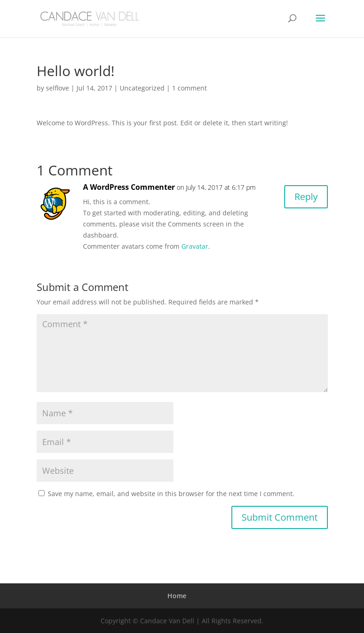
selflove (57, 88)
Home (177, 596)
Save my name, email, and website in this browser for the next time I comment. (171, 494)
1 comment (189, 88)
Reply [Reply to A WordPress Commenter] (306, 197)
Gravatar (195, 246)
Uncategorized (142, 88)
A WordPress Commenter (129, 187)
